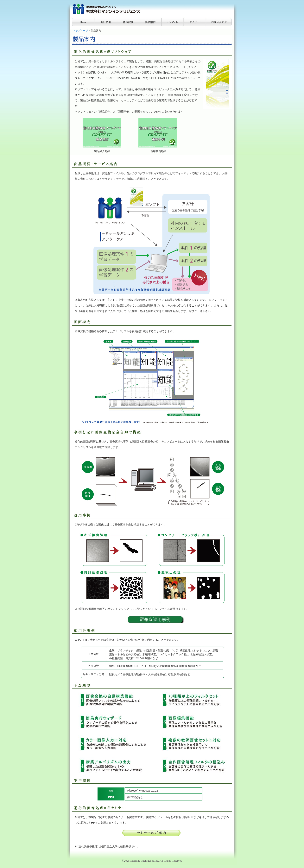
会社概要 (106, 22)
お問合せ (219, 22)
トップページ (80, 31)
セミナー (195, 22)
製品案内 (150, 22)
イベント (173, 22)
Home (83, 22)
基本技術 (128, 22)
